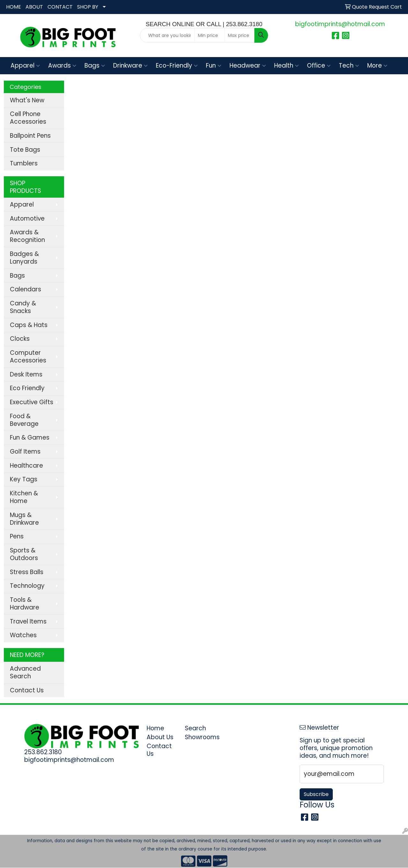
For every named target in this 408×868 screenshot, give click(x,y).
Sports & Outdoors (24, 554)
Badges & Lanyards (24, 258)
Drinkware (130, 66)
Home (155, 728)
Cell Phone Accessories (28, 118)
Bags (95, 66)
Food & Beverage (24, 420)
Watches (23, 635)
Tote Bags (25, 150)
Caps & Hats (29, 325)
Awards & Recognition (27, 236)
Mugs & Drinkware (24, 519)
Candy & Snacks (23, 307)
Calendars (25, 289)
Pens (17, 536)
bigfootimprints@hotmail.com (340, 24)
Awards (62, 66)
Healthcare (26, 466)
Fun (214, 66)
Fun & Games (30, 438)
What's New (27, 100)
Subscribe (316, 794)
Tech (349, 66)
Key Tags (24, 479)
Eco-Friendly (177, 66)
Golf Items (25, 452)
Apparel (25, 66)
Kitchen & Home (24, 497)
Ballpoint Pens (30, 136)
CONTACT (60, 7)
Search (195, 728)
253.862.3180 (43, 752)
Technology (27, 586)
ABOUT (34, 7)
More (377, 66)
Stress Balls (27, 572)
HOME (14, 7)
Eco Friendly (27, 388)
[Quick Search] (168, 35)
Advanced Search (25, 672)
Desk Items (26, 374)
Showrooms (200, 737)
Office (319, 66)
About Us (160, 737)
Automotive (27, 219)
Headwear (248, 66)
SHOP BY (88, 7)
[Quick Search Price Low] (210, 35)
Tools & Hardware (25, 604)
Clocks (20, 339)
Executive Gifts (32, 402)
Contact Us (27, 690)
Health (286, 66)
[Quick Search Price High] (240, 35)
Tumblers (24, 163)
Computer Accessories (28, 357)
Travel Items (28, 621)
